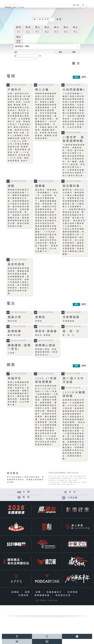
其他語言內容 (64, 595)
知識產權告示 (55, 592)
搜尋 (74, 52)
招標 (39, 592)
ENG (74, 5)
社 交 (72, 492)
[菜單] (90, 5)
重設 (60, 52)
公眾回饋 (72, 498)
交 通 (26, 492)
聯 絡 (26, 497)
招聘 (28, 592)
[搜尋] (83, 5)
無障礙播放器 (43, 595)
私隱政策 (24, 595)
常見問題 (73, 592)
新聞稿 (16, 592)
